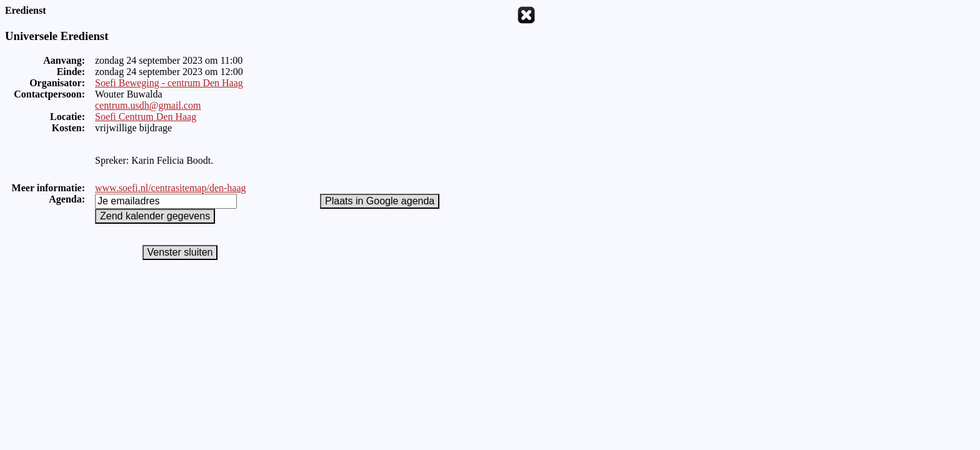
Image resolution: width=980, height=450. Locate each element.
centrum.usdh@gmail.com (148, 105)
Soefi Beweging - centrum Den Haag (169, 83)
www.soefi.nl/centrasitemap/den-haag (171, 188)
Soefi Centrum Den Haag (146, 117)
